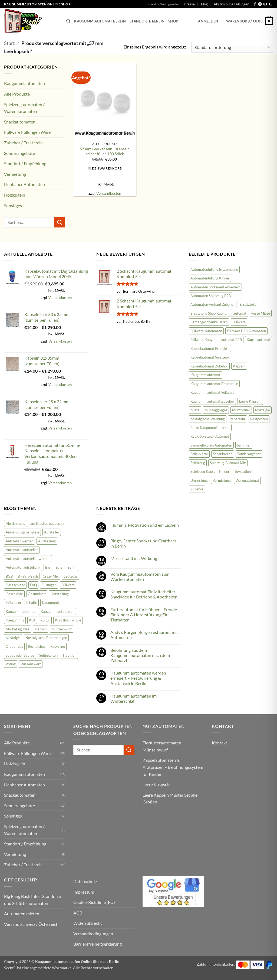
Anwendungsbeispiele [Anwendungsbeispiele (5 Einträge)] (22, 532)
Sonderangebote (19, 153)
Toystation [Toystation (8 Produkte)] (243, 471)
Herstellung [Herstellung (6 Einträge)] (60, 594)
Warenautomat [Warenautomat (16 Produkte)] (247, 480)
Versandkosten (109, 193)
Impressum (84, 892)
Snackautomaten (20, 122)
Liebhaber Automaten (24, 184)
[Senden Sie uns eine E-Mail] (265, 4)
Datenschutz (85, 881)
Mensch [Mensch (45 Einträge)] (40, 629)
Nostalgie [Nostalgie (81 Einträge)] (13, 638)
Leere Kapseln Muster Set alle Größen (170, 798)
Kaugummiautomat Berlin (100, 21)
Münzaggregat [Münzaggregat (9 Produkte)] (216, 410)
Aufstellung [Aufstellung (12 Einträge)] (47, 541)
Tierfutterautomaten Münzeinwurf (162, 746)
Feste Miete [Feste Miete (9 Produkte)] (261, 313)
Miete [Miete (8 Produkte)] (195, 410)
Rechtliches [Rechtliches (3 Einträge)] (37, 646)
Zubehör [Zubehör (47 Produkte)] (197, 489)
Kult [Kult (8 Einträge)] (32, 620)
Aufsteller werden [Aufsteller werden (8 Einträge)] (19, 541)
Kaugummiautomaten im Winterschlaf (133, 698)
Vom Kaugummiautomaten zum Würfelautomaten (140, 577)
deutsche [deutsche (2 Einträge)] (71, 576)
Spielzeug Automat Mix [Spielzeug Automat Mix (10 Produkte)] (228, 463)
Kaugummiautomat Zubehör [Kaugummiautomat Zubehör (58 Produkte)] (212, 401)
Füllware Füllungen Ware (27, 132)
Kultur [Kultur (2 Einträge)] (45, 620)
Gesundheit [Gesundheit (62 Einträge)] (37, 594)
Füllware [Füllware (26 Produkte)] (239, 322)
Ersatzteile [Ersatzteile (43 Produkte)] (248, 304)
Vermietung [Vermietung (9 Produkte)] (222, 480)
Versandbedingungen (93, 934)
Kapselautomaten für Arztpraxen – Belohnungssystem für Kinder (173, 767)
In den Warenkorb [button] (105, 168)
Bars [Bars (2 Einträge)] (59, 567)
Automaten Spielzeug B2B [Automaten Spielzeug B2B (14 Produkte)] (211, 296)
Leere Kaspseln (157, 784)
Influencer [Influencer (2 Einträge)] (14, 603)
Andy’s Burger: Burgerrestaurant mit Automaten (144, 635)
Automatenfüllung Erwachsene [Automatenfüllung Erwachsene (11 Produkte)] (214, 269)
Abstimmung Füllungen (231, 4)
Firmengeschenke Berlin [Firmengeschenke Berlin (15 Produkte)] (209, 322)
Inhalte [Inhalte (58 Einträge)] (32, 603)
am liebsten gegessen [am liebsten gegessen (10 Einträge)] (47, 523)
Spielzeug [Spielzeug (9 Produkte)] (198, 463)
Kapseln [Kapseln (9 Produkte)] (239, 366)
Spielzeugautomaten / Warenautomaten (24, 108)
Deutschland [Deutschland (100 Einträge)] (15, 585)
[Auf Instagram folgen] (260, 4)
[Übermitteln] (60, 222)
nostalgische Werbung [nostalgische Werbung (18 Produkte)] (208, 419)
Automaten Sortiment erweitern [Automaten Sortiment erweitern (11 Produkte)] (215, 287)
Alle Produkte (17, 94)
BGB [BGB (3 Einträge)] (9, 576)
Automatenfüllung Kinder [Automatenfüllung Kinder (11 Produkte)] (210, 278)
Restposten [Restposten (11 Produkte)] (259, 419)
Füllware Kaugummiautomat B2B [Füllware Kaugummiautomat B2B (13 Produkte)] (216, 340)
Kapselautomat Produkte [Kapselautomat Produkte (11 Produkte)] (210, 349)
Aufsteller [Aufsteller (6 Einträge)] (52, 532)
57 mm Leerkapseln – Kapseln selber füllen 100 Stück (105, 151)
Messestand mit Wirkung (134, 558)
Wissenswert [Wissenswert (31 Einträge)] (31, 664)
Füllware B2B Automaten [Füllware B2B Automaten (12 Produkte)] (246, 331)
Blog (204, 4)
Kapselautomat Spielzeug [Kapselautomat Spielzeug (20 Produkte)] (210, 357)
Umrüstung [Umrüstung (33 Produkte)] (199, 480)
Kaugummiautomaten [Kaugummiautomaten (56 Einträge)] (57, 611)
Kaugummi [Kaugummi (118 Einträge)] (50, 603)
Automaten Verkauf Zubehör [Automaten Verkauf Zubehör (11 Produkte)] (213, 304)
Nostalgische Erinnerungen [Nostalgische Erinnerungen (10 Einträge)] (46, 638)
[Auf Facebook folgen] (255, 4)
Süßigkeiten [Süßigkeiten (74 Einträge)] (48, 655)
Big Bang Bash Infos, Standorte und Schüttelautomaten (32, 900)
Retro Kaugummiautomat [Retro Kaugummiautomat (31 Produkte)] (210, 428)
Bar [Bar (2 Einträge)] (48, 567)
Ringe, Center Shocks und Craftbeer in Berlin (143, 543)
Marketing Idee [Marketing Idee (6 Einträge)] (18, 629)
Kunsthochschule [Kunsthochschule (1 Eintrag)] (68, 620)
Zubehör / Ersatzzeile (24, 143)
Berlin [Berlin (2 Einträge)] (72, 567)
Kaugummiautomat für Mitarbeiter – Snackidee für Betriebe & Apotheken (144, 594)
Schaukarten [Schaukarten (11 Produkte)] (223, 454)
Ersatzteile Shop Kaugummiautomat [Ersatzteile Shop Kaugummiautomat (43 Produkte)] (218, 313)
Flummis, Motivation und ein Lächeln (145, 525)
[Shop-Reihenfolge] (232, 47)
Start (9, 43)
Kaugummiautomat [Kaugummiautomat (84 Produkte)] (205, 375)
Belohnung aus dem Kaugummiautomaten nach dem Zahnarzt (140, 655)
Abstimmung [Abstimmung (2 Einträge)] (16, 523)
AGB (78, 913)
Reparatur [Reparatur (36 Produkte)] (238, 419)
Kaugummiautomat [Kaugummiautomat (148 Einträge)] (21, 611)
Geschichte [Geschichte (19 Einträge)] (14, 594)
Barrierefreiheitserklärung (98, 944)
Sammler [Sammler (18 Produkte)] (244, 445)
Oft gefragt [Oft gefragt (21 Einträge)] (14, 646)
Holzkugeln (15, 195)
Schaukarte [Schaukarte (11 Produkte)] (199, 454)
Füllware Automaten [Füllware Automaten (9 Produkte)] (206, 331)
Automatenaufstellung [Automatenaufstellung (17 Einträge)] (23, 567)
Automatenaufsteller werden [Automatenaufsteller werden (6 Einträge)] (28, 559)
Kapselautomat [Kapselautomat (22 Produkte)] (259, 340)
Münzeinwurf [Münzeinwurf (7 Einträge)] (62, 629)
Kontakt (220, 743)
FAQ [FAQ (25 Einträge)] (33, 585)
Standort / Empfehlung (25, 163)
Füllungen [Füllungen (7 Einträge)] (49, 585)
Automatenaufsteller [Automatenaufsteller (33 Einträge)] (22, 550)
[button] (208, 21)
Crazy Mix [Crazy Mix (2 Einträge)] (51, 576)
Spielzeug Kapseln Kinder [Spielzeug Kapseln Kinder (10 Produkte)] (210, 471)
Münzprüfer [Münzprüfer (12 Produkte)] (241, 410)
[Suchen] (68, 21)
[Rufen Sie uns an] (270, 4)
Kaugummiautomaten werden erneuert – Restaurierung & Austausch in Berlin (138, 678)
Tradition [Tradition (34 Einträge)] (69, 655)
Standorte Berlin (147, 21)
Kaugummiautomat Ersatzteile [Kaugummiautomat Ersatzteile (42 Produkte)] (214, 384)
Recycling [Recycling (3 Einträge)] (58, 646)
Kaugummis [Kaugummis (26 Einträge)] (15, 620)
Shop (173, 21)
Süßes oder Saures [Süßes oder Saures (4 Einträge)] (20, 655)
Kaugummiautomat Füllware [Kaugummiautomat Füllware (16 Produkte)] (212, 392)
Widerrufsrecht (88, 923)
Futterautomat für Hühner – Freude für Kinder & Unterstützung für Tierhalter (144, 615)
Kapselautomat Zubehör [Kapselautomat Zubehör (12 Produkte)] (209, 366)
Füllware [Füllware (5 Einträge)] (68, 585)
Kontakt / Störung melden (163, 4)
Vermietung (15, 174)
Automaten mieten (22, 914)
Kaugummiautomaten (24, 83)
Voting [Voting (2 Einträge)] (11, 664)
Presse (189, 4)
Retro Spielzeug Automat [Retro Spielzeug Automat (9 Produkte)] (210, 436)
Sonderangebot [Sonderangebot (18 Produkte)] (249, 454)
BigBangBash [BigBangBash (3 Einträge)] (28, 576)
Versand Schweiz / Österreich (31, 924)
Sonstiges (13, 205)
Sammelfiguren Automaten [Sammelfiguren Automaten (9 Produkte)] (211, 445)
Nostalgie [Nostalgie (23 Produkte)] (263, 410)
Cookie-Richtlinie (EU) (94, 902)
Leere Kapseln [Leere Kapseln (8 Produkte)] (250, 401)
